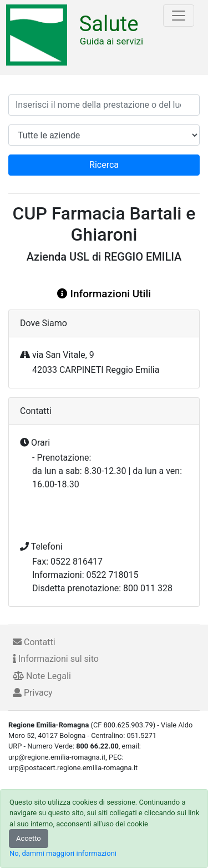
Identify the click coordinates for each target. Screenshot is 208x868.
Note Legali (42, 676)
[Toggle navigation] (179, 16)
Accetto (29, 838)
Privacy (33, 693)
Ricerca (104, 165)
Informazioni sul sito (56, 659)
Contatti (34, 642)
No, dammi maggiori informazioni (63, 853)
